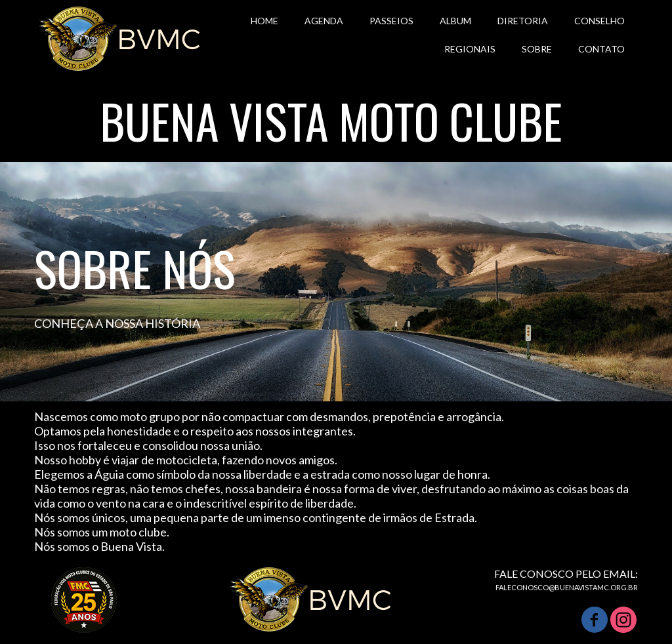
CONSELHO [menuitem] (599, 21)
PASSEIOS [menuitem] (391, 21)
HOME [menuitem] (264, 21)
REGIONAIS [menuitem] (470, 49)
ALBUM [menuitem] (455, 21)
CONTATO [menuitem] (601, 49)
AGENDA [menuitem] (324, 21)
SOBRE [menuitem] (537, 49)
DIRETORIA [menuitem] (523, 21)
